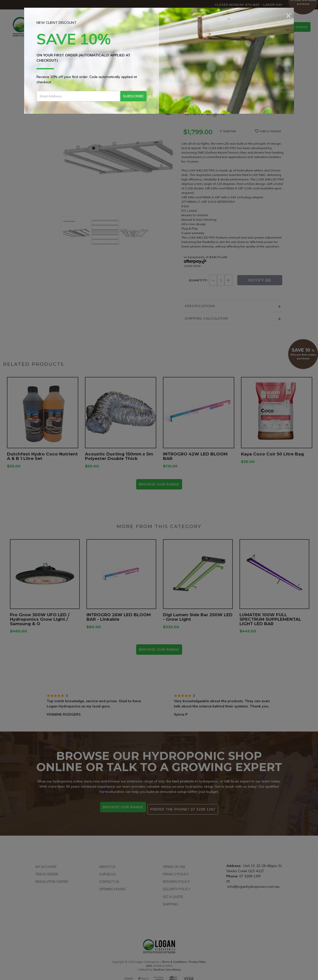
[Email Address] (79, 96)
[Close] (289, 15)
